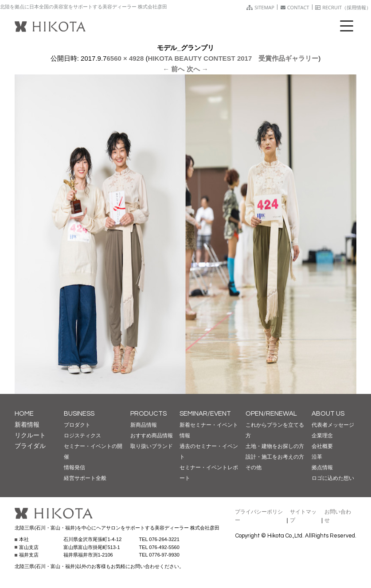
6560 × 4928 (125, 58)
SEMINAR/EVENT (205, 414)
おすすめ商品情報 (152, 436)
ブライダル (30, 446)
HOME (24, 414)
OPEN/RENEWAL (271, 414)
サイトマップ (303, 516)
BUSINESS (79, 414)
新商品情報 (144, 425)
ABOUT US (328, 414)
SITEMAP (260, 7)
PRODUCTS (148, 414)
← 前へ (174, 69)
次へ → (197, 69)
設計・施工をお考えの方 (275, 457)
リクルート (30, 435)
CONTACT (295, 7)
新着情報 (27, 424)
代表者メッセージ (333, 425)
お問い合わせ (338, 516)
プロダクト (77, 425)
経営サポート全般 (85, 478)
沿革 (317, 457)
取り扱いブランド (152, 446)
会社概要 (322, 446)
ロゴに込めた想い (333, 478)
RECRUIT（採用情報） (343, 7)
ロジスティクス (82, 436)
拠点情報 (322, 467)
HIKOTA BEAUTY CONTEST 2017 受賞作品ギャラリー (233, 58)
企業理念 (322, 436)
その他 (254, 467)
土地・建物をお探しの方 (275, 446)
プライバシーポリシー (259, 516)
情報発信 (74, 467)
